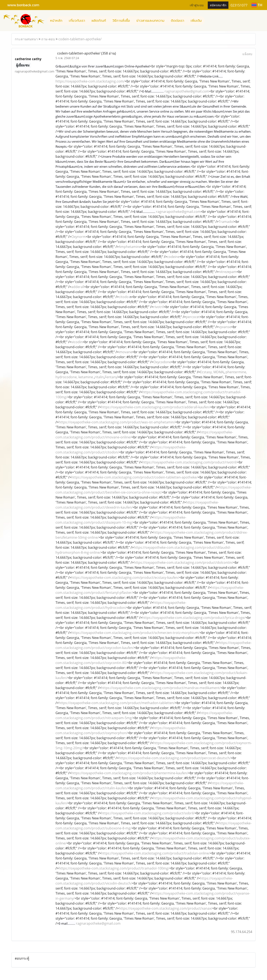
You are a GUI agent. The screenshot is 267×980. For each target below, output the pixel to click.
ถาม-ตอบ (48, 39)
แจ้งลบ (247, 54)
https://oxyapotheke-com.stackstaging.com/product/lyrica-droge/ (194, 618)
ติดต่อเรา (178, 21)
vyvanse (225, 327)
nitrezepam (228, 272)
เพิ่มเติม (196, 21)
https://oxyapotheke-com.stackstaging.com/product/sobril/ (148, 813)
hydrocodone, (67, 377)
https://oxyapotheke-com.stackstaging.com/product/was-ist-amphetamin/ (117, 422)
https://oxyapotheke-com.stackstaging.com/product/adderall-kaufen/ (156, 407)
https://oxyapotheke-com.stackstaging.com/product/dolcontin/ (183, 562)
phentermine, (236, 372)
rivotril (159, 307)
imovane (125, 352)
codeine (173, 257)
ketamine (86, 377)
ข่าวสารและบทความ (150, 21)
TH (257, 5)
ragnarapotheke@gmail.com (187, 91)
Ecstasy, (207, 372)
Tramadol (226, 222)
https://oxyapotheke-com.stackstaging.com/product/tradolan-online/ (156, 853)
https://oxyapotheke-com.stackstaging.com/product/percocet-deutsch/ (175, 758)
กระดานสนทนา (26, 39)
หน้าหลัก (56, 21)
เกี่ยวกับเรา (77, 21)
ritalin (99, 377)
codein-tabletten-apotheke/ (80, 39)
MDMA (219, 372)
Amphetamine (130, 247)
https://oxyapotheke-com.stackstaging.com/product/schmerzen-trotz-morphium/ (135, 633)
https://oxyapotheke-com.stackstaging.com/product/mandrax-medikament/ (161, 688)
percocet (193, 317)
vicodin (77, 342)
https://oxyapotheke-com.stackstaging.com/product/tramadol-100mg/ (114, 868)
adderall (78, 287)
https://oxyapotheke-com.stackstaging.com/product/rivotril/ (190, 462)
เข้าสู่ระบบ (197, 5)
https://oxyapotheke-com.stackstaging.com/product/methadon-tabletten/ (117, 703)
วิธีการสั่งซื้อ (121, 21)
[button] (209, 21)
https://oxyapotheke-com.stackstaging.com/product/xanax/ (166, 908)
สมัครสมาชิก (218, 5)
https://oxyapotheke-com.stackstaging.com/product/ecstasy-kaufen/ (125, 578)
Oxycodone (162, 362)
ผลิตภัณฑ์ (99, 21)
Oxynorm (79, 237)
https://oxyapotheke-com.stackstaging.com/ (90, 81)
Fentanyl (111, 377)
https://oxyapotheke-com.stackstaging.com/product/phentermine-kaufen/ (130, 773)
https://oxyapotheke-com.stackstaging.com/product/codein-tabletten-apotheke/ (135, 477)
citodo (124, 297)
